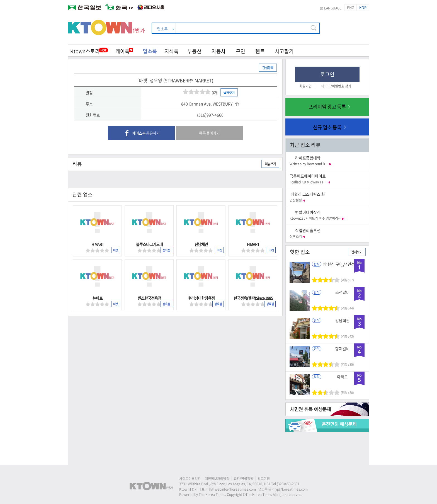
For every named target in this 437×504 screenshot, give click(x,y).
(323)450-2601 (288, 484)
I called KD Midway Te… (310, 182)
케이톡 (124, 51)
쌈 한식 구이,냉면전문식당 (343, 266)
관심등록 (268, 68)
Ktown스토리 (85, 51)
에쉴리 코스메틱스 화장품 (308, 196)
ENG (351, 7)
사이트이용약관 (190, 479)
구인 (241, 51)
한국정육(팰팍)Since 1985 (253, 298)
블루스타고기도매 (149, 244)
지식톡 (172, 51)
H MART (98, 244)
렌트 (260, 51)
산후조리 (297, 236)
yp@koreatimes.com (292, 489)
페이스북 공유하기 (141, 134)
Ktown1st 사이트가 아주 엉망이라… (317, 218)
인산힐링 (297, 200)
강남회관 (343, 320)
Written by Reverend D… (310, 164)
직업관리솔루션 (308, 230)
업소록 (150, 51)
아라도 (342, 377)
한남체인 (201, 244)
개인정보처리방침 (217, 479)
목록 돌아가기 (209, 133)
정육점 (166, 250)
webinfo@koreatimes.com (235, 489)
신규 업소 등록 (327, 127)
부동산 (194, 51)
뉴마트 (98, 298)
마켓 (116, 250)
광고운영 (264, 479)
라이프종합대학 (308, 158)
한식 (317, 264)
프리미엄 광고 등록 (327, 107)
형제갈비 (343, 348)
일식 (317, 377)
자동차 (219, 51)
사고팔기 (284, 51)
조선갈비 (343, 292)
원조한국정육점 (149, 298)
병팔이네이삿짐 (308, 212)
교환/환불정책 (243, 479)
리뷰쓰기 (270, 164)
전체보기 (357, 252)
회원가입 (305, 86)
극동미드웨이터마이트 (308, 176)
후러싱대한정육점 (201, 298)
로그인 (327, 74)
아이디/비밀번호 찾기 (336, 86)
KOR (363, 7)
